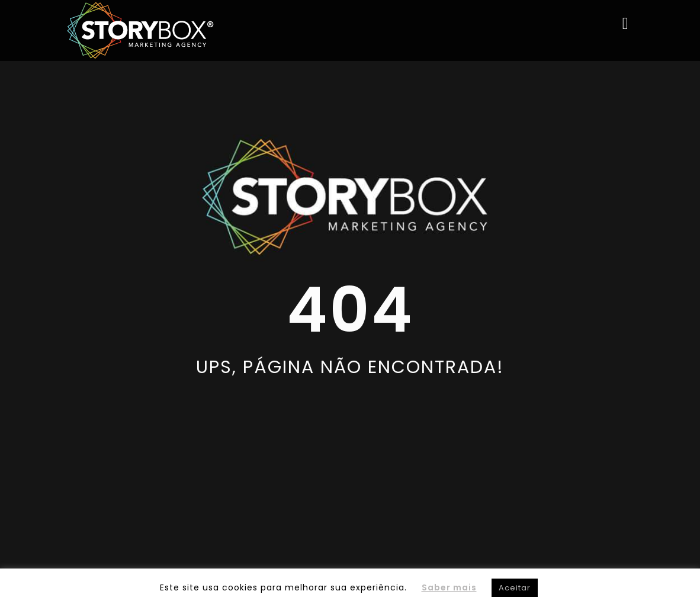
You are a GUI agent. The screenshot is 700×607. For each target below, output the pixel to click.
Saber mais (449, 587)
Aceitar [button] (515, 588)
